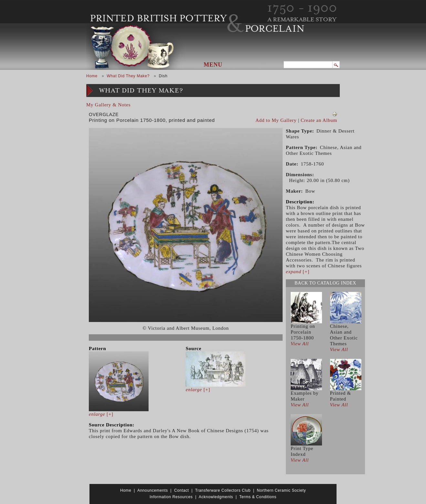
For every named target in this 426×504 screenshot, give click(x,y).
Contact (182, 490)
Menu (213, 65)
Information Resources (171, 497)
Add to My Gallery (276, 120)
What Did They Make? (128, 76)
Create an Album (319, 120)
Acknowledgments (216, 497)
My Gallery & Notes (108, 105)
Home (92, 76)
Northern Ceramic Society (281, 490)
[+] (101, 414)
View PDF (335, 114)
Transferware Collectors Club (223, 490)
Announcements (153, 490)
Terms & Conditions (258, 497)
